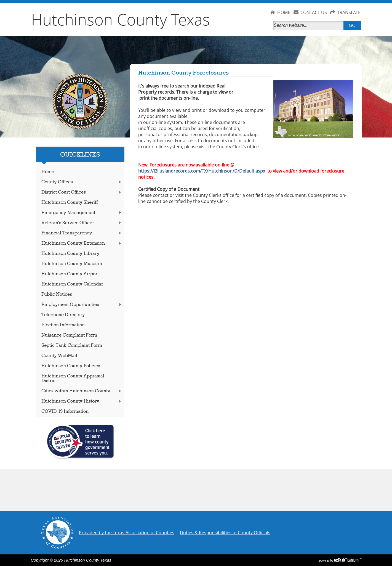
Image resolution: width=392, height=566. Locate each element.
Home (48, 172)
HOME (284, 12)
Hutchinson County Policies (71, 366)
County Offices (82, 182)
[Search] (309, 25)
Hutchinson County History (82, 401)
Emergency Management (82, 213)
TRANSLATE (349, 12)
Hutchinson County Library (70, 254)
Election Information (63, 325)
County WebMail (59, 356)
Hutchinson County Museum (72, 264)
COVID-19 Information (65, 412)
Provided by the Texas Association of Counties (127, 533)
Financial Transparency (82, 233)
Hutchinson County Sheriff (70, 203)
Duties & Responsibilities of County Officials (225, 533)
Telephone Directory (63, 315)
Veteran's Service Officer (82, 223)
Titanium (347, 560)
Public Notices (57, 294)
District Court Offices (82, 192)
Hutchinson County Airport (70, 274)
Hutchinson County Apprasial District (73, 379)
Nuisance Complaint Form (69, 335)
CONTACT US (314, 12)
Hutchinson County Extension (82, 243)
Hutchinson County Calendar (72, 284)
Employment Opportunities (82, 305)
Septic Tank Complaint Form (72, 346)
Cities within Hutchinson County (82, 391)
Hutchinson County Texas (121, 19)
